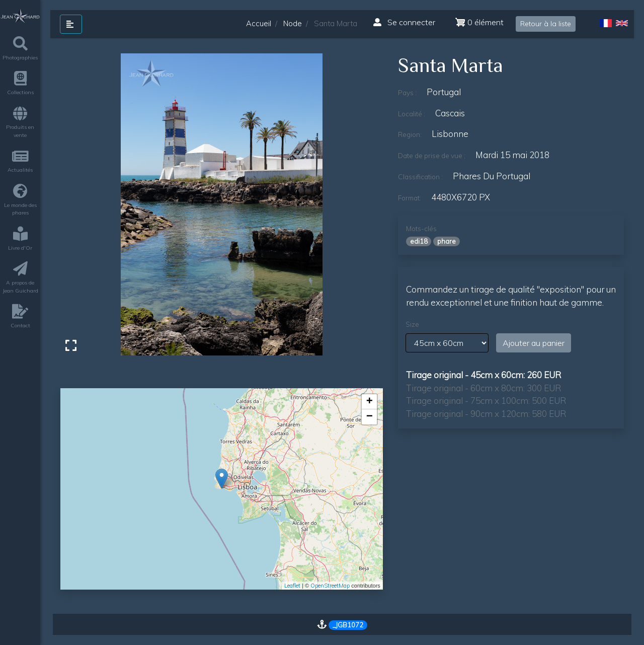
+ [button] (370, 402)
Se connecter (404, 22)
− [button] (370, 417)
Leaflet (292, 586)
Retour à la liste (546, 24)
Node (293, 23)
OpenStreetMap (330, 586)
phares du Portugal (492, 176)
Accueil (259, 23)
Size (412, 324)
